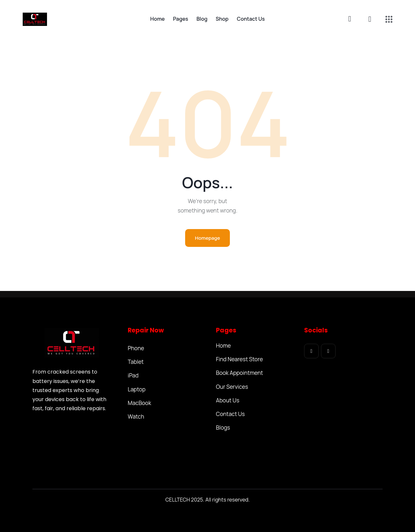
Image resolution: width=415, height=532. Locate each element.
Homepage (207, 238)
